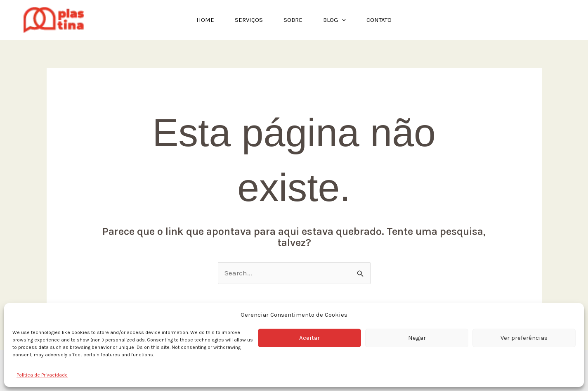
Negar (417, 338)
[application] (342, 20)
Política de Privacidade (42, 375)
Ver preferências (524, 338)
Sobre (293, 20)
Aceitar (309, 338)
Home (205, 20)
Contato (379, 20)
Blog (334, 20)
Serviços (249, 20)
